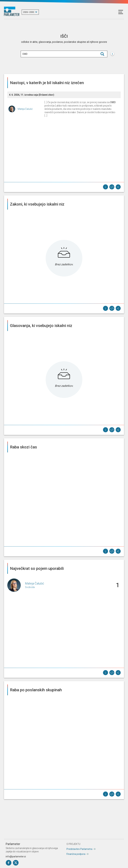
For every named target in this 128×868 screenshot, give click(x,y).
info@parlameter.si (16, 857)
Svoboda (30, 587)
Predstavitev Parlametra (79, 849)
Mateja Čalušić (25, 109)
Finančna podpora (76, 854)
